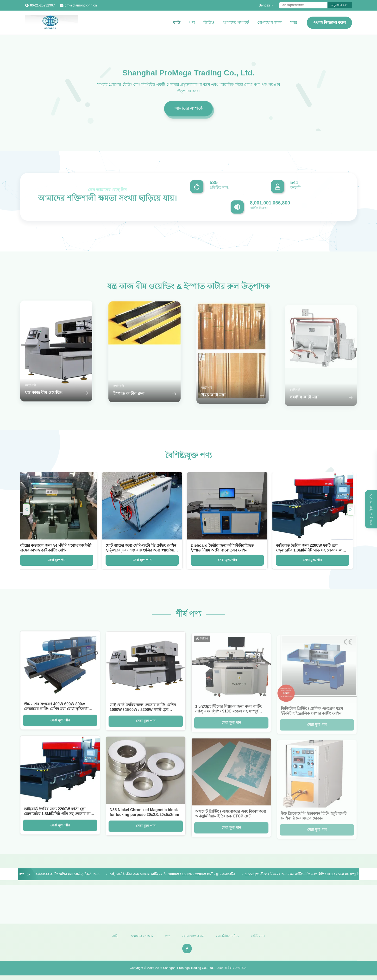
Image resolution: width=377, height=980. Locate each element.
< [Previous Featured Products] (26, 509)
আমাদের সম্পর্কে (236, 22)
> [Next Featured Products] (351, 509)
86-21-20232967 (42, 5)
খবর (294, 22)
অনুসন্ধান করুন (340, 5)
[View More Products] (20, 874)
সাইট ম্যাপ (258, 940)
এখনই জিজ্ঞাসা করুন (329, 22)
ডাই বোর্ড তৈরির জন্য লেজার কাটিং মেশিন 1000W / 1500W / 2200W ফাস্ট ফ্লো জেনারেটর (178, 874)
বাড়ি (177, 22)
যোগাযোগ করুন (270, 22)
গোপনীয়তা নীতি (228, 940)
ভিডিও (209, 22)
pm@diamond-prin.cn (81, 5)
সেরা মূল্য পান (52, 560)
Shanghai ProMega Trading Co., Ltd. (188, 971)
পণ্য (192, 22)
